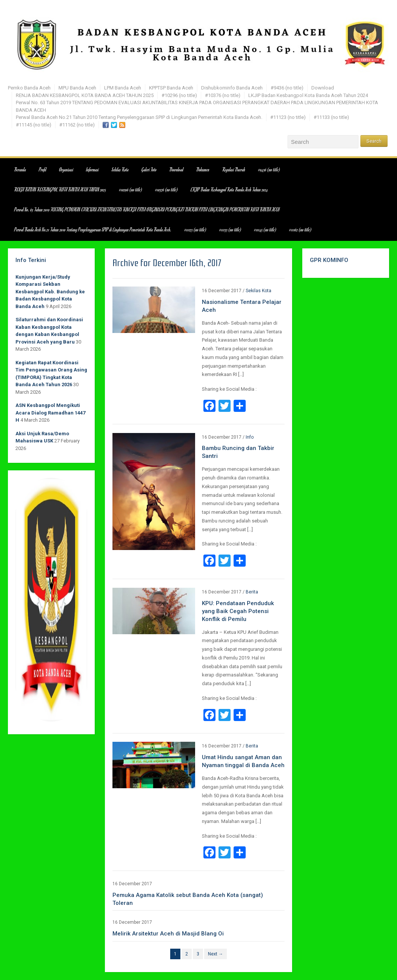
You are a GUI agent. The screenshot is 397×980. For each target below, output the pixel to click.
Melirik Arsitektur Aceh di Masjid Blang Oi (168, 934)
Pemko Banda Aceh (29, 88)
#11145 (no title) (34, 125)
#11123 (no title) (288, 117)
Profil (43, 169)
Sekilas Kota (120, 169)
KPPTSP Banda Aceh (171, 88)
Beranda (20, 169)
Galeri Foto (149, 169)
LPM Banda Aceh (123, 88)
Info (250, 437)
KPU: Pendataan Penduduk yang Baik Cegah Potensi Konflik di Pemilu (238, 611)
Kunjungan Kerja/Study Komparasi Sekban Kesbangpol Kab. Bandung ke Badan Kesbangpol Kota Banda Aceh (50, 292)
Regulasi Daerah (234, 169)
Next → (215, 954)
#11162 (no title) (77, 125)
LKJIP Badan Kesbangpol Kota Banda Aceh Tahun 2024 (308, 95)
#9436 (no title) (287, 88)
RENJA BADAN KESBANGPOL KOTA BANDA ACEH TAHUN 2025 (85, 95)
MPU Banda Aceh (77, 88)
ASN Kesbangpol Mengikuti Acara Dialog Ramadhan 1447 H (50, 413)
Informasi (93, 169)
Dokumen (203, 169)
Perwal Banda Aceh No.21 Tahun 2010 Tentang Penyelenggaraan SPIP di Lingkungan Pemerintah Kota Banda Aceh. (139, 117)
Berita (252, 592)
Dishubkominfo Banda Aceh (232, 88)
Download (323, 88)
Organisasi (66, 169)
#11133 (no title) (331, 117)
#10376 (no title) (223, 95)
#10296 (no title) (179, 95)
